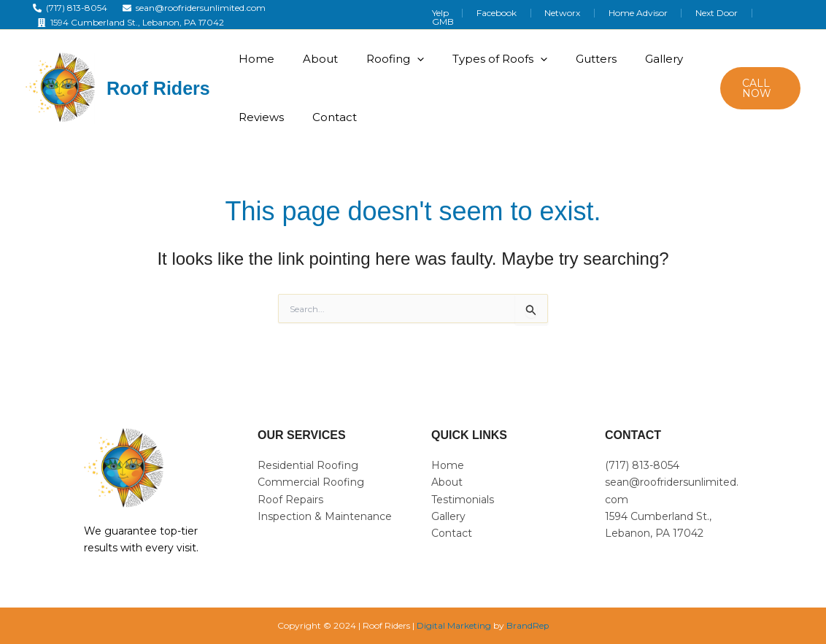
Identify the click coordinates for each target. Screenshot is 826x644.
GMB (781, 15)
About (315, 59)
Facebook (540, 15)
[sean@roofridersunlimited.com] (195, 8)
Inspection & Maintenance (325, 516)
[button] (759, 88)
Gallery (644, 59)
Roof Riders (158, 88)
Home (255, 59)
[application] (408, 59)
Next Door (730, 15)
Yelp (493, 15)
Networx (596, 15)
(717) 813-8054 (642, 465)
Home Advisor (661, 15)
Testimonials (463, 500)
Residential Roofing (308, 465)
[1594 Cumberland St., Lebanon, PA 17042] (131, 23)
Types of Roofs (487, 59)
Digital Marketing (454, 625)
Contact (329, 117)
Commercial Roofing (311, 482)
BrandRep (528, 625)
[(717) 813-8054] (70, 8)
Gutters (580, 59)
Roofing (386, 59)
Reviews (260, 117)
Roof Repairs (290, 500)
